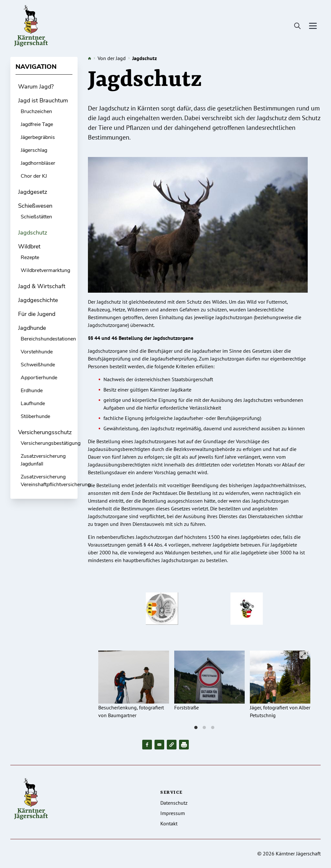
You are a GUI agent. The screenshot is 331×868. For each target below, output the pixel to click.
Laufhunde (33, 403)
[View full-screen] (303, 655)
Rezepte (30, 257)
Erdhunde (32, 391)
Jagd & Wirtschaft (42, 286)
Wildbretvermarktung (45, 270)
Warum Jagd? (36, 87)
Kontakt (169, 823)
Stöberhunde (35, 416)
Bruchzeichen (36, 111)
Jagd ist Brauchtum (43, 100)
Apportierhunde (39, 378)
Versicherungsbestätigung (51, 443)
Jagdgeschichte (38, 300)
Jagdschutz (33, 233)
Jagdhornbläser (38, 163)
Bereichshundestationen (48, 339)
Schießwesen (35, 206)
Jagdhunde (32, 328)
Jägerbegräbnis (38, 137)
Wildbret (29, 246)
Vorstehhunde (37, 352)
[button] (172, 745)
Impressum (173, 813)
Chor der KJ (34, 176)
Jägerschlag (34, 150)
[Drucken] (184, 745)
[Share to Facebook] (147, 745)
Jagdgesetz (33, 192)
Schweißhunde (38, 365)
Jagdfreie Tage (37, 124)
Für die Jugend (37, 314)
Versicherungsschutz (45, 432)
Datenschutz (174, 803)
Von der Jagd (112, 58)
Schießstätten (36, 217)
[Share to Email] (159, 745)
